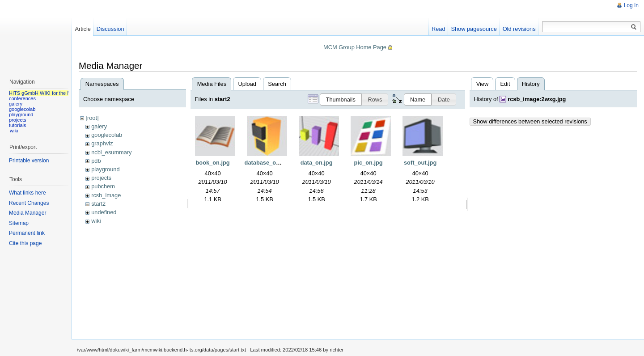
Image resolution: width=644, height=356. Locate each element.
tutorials (18, 125)
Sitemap (19, 223)
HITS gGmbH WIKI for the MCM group (51, 93)
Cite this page (25, 243)
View (483, 84)
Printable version (29, 161)
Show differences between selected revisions (530, 121)
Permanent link (27, 233)
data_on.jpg (317, 163)
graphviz (102, 143)
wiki (96, 221)
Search (277, 84)
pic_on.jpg (369, 163)
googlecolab (107, 135)
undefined (104, 212)
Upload (247, 84)
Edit (505, 84)
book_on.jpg (213, 163)
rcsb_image (106, 195)
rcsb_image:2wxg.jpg (537, 99)
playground (105, 169)
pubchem (103, 186)
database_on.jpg (267, 163)
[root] (92, 118)
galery (99, 126)
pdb (96, 161)
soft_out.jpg (420, 163)
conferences (22, 98)
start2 (98, 204)
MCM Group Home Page (355, 47)
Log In (631, 5)
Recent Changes (29, 203)
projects (101, 178)
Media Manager (28, 213)
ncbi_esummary (111, 152)
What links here (28, 193)
